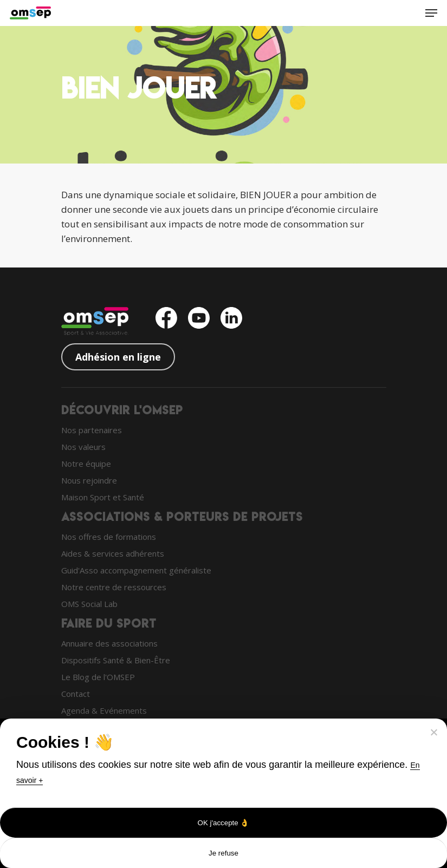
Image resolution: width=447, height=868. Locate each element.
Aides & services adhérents (113, 553)
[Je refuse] (433, 732)
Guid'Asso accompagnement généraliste (136, 570)
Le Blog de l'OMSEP (98, 677)
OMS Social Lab (89, 604)
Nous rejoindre (89, 480)
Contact (76, 694)
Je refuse (224, 853)
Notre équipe (86, 464)
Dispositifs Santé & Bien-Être (116, 660)
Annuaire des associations (109, 643)
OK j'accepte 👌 (224, 823)
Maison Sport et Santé (103, 497)
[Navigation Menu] (431, 13)
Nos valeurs (83, 447)
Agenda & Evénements (104, 710)
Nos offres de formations (109, 537)
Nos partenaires (92, 430)
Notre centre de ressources (114, 587)
